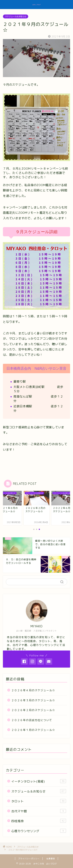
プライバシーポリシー (29, 859)
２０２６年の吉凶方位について (32, 720)
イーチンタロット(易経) (39, 781)
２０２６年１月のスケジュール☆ (33, 730)
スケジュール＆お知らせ (16, 16)
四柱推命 (39, 821)
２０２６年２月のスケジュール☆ (33, 710)
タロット (39, 801)
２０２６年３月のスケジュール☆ (33, 700)
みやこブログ (37, 5)
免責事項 (51, 859)
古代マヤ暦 (39, 811)
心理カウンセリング (39, 831)
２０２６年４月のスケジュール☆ (33, 690)
